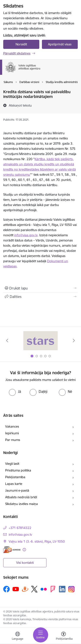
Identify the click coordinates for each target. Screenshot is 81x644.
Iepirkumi (12, 433)
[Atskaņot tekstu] (20, 105)
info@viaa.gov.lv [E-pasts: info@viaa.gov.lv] (20, 535)
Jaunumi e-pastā (17, 490)
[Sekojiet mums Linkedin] (62, 589)
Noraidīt (21, 44)
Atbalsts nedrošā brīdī (21, 497)
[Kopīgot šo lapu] (40, 297)
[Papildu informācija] (24, 550)
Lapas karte (14, 484)
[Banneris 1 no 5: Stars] (41, 341)
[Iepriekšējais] (7, 340)
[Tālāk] (74, 340)
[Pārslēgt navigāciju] (41, 635)
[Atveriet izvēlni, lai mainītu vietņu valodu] (17, 636)
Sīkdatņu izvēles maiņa (21, 504)
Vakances (12, 426)
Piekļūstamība (15, 477)
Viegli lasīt (12, 464)
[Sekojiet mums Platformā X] (34, 589)
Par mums (13, 440)
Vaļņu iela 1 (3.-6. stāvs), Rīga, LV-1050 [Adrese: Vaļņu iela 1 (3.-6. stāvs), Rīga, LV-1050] (37, 541)
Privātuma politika (18, 470)
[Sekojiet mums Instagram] (71, 589)
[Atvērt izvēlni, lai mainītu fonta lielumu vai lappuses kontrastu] (64, 636)
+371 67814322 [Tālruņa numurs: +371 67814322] (20, 528)
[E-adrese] (12, 550)
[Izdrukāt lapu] (40, 288)
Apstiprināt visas (60, 44)
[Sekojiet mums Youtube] (16, 589)
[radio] (15, 392)
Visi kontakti (25, 563)
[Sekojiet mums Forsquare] (53, 589)
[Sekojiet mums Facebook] (6, 589)
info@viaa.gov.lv (26, 235)
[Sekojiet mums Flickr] (44, 589)
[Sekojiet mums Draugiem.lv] (25, 589)
